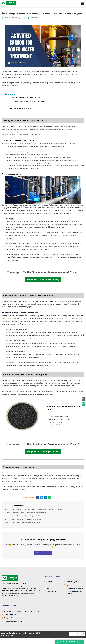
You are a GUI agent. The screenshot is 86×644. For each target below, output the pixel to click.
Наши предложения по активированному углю (26, 105)
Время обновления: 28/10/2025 (14, 18)
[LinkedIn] (79, 634)
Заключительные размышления (21, 109)
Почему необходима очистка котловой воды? (25, 98)
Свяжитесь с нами (43, 553)
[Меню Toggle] (83, 3)
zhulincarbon (33, 18)
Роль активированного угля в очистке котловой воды (28, 101)
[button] (38, 497)
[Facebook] (71, 634)
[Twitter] (75, 634)
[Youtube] (83, 634)
